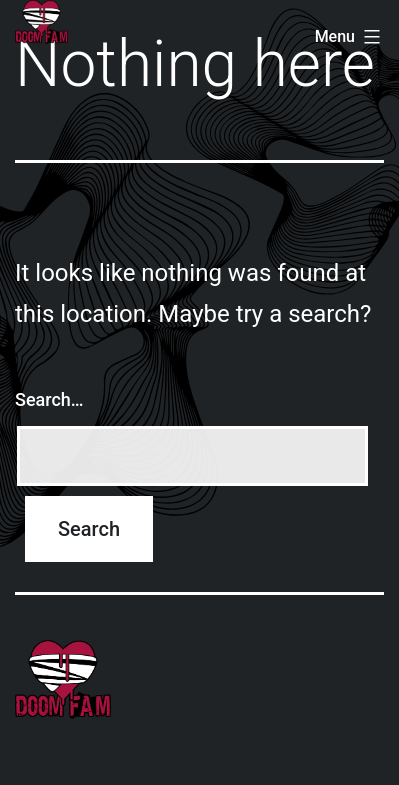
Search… (49, 399)
